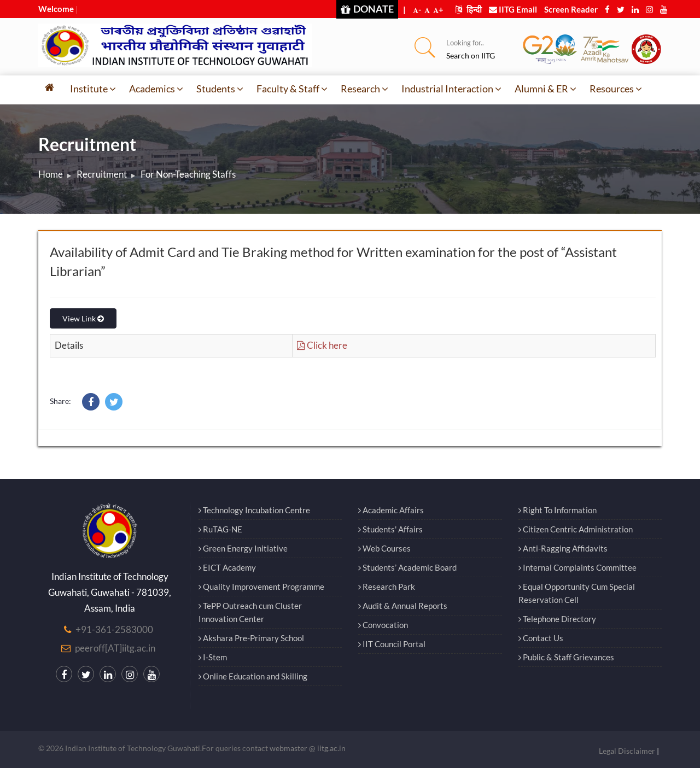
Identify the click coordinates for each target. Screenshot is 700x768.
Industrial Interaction (451, 89)
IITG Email (513, 9)
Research (364, 89)
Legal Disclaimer (627, 751)
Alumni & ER (546, 89)
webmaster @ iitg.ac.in (308, 748)
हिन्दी (468, 9)
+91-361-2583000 (114, 629)
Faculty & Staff (292, 89)
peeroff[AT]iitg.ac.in (115, 648)
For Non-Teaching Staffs (188, 174)
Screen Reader (571, 9)
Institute (93, 89)
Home (51, 174)
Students (220, 89)
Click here (322, 345)
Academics (156, 89)
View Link (83, 318)
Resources (616, 89)
